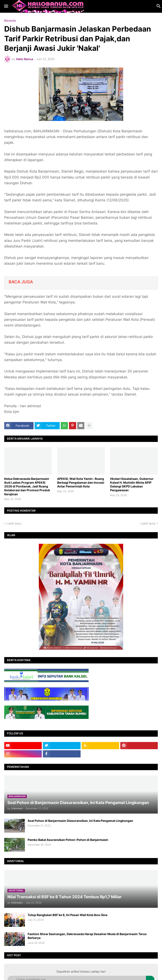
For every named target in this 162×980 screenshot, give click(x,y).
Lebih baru (14, 523)
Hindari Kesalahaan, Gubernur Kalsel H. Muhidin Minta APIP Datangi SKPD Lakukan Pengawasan (132, 484)
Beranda (10, 21)
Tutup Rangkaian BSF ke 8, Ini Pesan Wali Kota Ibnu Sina (67, 915)
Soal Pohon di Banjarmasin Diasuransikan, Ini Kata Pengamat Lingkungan (80, 821)
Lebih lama (148, 523)
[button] (6, 6)
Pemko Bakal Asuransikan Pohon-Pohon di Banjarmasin (68, 840)
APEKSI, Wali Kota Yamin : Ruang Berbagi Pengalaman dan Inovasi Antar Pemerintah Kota (81, 482)
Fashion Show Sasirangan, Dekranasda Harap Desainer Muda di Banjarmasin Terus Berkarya (87, 936)
